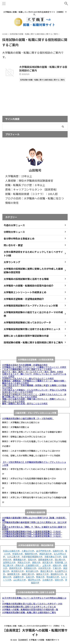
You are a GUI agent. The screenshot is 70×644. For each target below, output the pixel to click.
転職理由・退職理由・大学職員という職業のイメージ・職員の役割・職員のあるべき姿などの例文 (34, 382)
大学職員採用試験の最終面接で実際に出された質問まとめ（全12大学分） (34, 523)
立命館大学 (48, 580)
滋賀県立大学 (9, 562)
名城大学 (30, 577)
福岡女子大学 (42, 574)
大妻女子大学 (28, 551)
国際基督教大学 (45, 560)
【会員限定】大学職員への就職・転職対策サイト (35, 632)
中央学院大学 (44, 568)
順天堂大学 (48, 562)
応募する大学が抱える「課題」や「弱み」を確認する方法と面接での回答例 (34, 528)
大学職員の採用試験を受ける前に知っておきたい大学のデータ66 (32, 604)
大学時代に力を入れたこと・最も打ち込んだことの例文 (28, 378)
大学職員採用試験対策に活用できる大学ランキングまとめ (29, 607)
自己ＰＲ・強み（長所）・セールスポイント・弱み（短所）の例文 (33, 372)
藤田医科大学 (57, 574)
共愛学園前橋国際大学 (32, 557)
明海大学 (40, 577)
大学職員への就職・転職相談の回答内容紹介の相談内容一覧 (30, 609)
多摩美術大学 (30, 568)
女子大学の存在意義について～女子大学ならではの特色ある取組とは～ (34, 599)
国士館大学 (60, 560)
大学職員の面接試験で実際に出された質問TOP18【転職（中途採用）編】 (34, 519)
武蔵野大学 (18, 577)
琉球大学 (59, 580)
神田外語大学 (45, 554)
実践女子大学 (24, 562)
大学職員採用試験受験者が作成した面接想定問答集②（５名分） (32, 534)
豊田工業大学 (46, 571)
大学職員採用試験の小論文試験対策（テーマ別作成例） (28, 418)
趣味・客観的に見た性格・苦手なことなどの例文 (25, 403)
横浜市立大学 (34, 580)
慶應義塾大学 (20, 560)
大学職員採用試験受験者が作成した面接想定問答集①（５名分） (32, 531)
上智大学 (46, 565)
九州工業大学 (13, 557)
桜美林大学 (58, 551)
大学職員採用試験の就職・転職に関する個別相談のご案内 (43, 69)
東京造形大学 (32, 571)
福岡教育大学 (13, 574)
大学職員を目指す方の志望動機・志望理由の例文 (25, 365)
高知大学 (32, 560)
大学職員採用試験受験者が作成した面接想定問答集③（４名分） (32, 536)
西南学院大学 (15, 568)
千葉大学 (57, 568)
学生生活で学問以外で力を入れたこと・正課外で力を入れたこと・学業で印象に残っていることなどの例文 (34, 396)
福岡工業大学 (28, 574)
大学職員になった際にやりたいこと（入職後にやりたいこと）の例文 (34, 367)
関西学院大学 (31, 554)
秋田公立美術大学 (11, 551)
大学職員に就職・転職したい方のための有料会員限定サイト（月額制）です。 (35, 626)
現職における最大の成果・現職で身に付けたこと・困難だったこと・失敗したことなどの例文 (34, 400)
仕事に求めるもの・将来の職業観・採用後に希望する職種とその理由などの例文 (34, 386)
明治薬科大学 (53, 577)
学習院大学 (17, 554)
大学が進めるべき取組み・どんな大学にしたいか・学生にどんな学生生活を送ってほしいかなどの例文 (34, 391)
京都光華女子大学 (53, 557)
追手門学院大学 (43, 551)
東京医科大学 (17, 571)
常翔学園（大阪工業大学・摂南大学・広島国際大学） (35, 564)
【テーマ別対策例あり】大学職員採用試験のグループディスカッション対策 (34, 464)
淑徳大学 (36, 562)
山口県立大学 (20, 580)
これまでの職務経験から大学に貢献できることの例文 (27, 369)
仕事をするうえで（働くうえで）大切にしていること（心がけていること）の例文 (34, 375)
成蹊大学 (57, 565)
